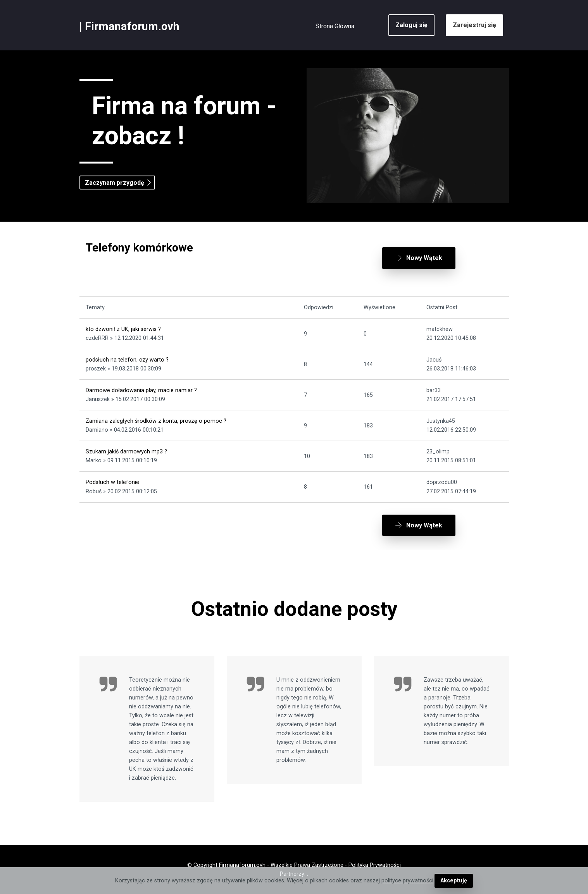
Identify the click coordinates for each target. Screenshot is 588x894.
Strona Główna (335, 26)
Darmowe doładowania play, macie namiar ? (141, 390)
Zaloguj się (411, 25)
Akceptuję (454, 881)
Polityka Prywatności (375, 865)
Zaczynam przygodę (115, 183)
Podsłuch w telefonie (112, 482)
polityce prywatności (407, 881)
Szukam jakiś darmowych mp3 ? (126, 452)
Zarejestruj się (474, 25)
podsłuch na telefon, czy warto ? (127, 360)
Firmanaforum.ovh (132, 26)
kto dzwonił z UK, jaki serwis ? (123, 329)
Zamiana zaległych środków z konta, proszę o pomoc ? (156, 421)
